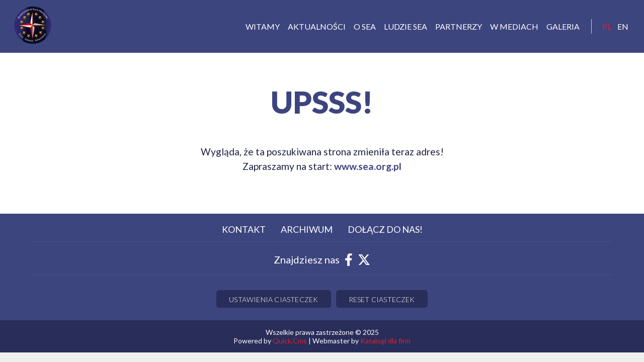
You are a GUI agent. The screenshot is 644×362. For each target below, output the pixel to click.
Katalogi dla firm (385, 341)
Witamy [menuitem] (263, 26)
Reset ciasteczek (382, 299)
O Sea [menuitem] (365, 26)
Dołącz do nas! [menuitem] (385, 229)
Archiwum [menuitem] (307, 229)
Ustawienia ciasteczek (273, 299)
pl (607, 26)
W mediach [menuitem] (514, 26)
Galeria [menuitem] (563, 26)
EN (623, 26)
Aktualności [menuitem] (317, 26)
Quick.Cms (290, 341)
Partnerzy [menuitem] (459, 26)
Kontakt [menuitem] (244, 229)
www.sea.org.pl (368, 166)
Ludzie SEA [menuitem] (406, 26)
